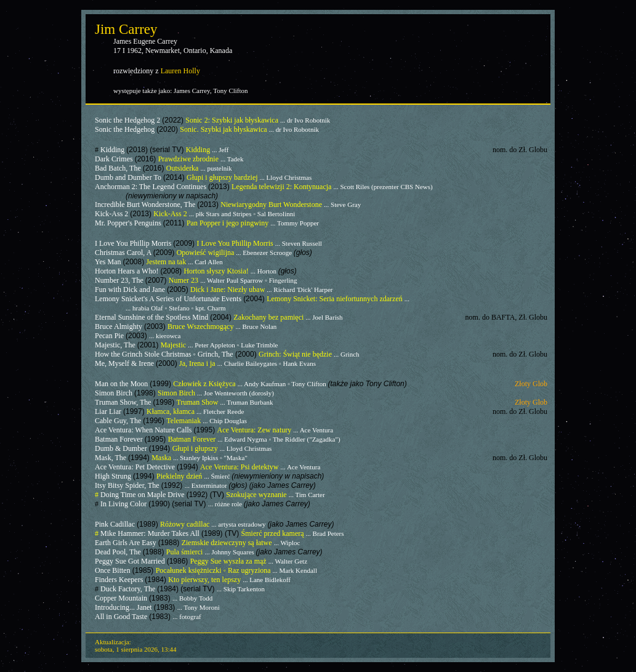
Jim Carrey (126, 29)
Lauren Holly (180, 71)
